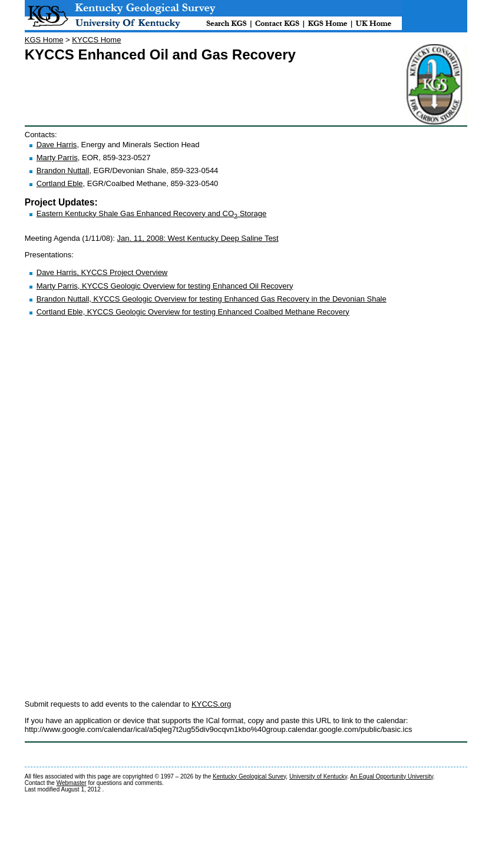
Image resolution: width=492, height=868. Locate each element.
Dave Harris (57, 145)
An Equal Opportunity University (392, 776)
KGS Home (44, 40)
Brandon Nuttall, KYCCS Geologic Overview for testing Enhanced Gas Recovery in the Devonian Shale (212, 299)
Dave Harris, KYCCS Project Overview (102, 272)
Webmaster (72, 783)
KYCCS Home (96, 40)
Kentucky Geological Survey (249, 776)
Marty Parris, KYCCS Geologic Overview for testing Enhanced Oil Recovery (165, 286)
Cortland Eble (60, 183)
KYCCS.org (211, 704)
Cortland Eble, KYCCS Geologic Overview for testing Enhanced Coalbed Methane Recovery (193, 312)
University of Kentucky (318, 776)
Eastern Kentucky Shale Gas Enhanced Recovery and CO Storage (151, 213)
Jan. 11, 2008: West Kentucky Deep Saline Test (198, 238)
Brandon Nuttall (63, 170)
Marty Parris (57, 158)
